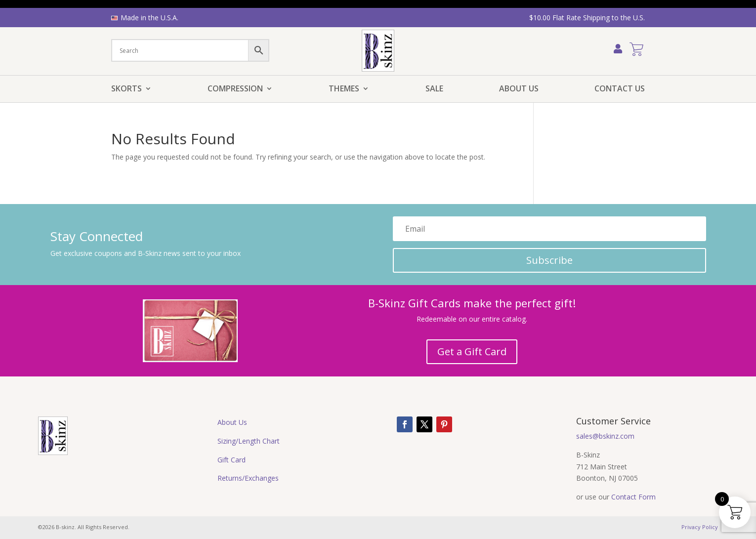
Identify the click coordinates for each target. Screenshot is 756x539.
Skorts (126, 89)
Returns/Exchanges (248, 478)
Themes (344, 89)
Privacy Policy (700, 527)
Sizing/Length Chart (249, 441)
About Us (519, 89)
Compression (235, 89)
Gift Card (231, 460)
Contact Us (620, 89)
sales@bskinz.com (605, 436)
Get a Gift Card (472, 352)
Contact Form (633, 497)
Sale (434, 89)
